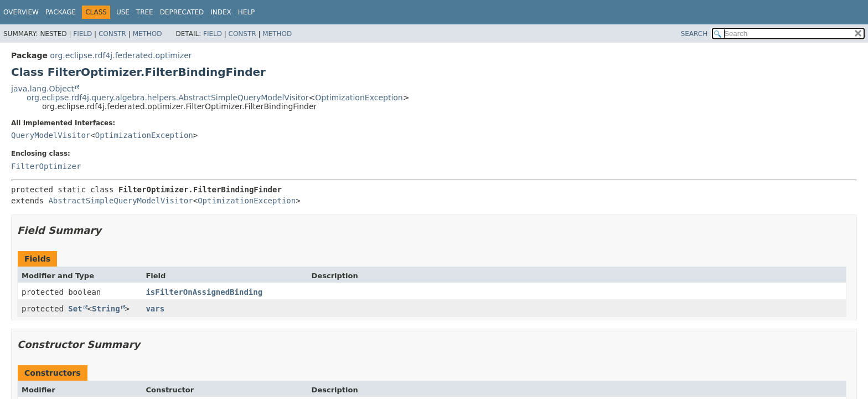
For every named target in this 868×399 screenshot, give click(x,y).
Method (148, 34)
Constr (112, 34)
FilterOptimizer (46, 166)
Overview (21, 12)
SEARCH (694, 34)
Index (221, 12)
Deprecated (182, 12)
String (106, 309)
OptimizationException (359, 98)
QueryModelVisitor (51, 135)
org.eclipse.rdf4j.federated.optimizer (121, 55)
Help (247, 12)
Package (61, 12)
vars (155, 309)
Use (123, 12)
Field (82, 34)
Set (75, 309)
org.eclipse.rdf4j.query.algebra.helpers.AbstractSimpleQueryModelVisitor (168, 98)
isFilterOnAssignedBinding (204, 292)
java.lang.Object (43, 89)
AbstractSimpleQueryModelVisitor (120, 201)
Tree (145, 12)
